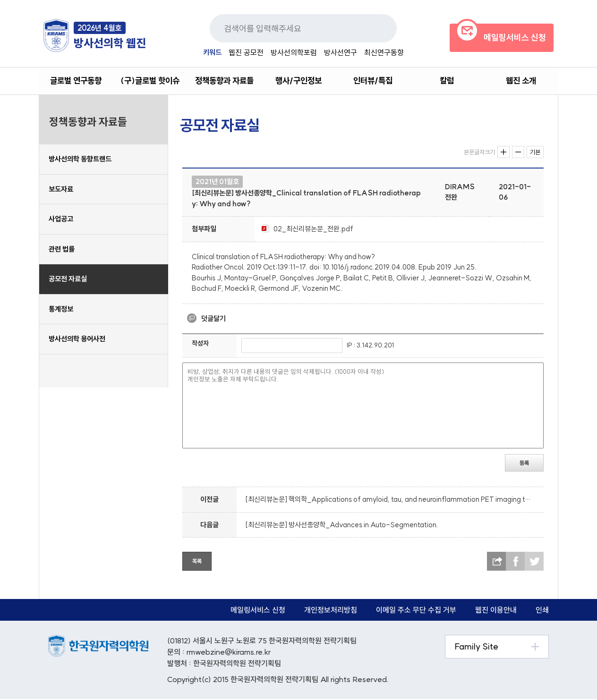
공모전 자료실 (68, 280)
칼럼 (447, 81)
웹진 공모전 (246, 52)
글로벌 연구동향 (76, 81)
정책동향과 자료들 (224, 81)
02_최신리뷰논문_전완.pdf (313, 229)
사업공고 (61, 220)
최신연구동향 (384, 52)
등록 (524, 463)
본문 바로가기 (0, 0)
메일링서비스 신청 (258, 611)
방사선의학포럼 (294, 52)
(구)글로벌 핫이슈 (150, 81)
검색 (378, 28)
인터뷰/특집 (373, 81)
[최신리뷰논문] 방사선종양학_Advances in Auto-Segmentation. (342, 525)
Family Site (477, 647)
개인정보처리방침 (331, 611)
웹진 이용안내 (496, 611)
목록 (197, 562)
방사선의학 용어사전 (77, 340)
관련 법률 (62, 249)
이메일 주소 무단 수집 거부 (416, 611)
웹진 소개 (521, 81)
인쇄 (542, 611)
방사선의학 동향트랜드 (80, 160)
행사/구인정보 (298, 81)
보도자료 (61, 190)
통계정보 (61, 309)
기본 (535, 152)
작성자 (200, 344)
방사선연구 (341, 52)
